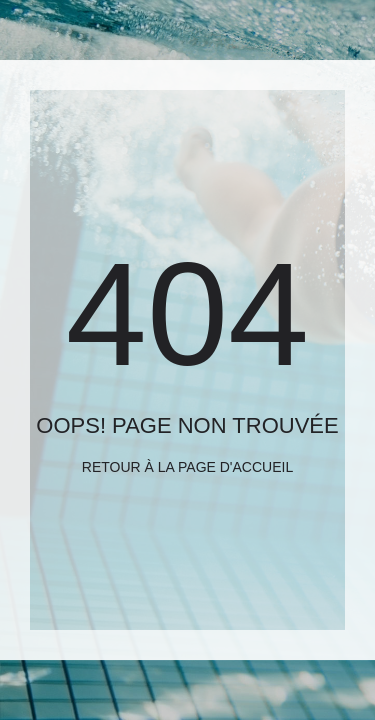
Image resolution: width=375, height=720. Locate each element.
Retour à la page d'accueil (187, 467)
